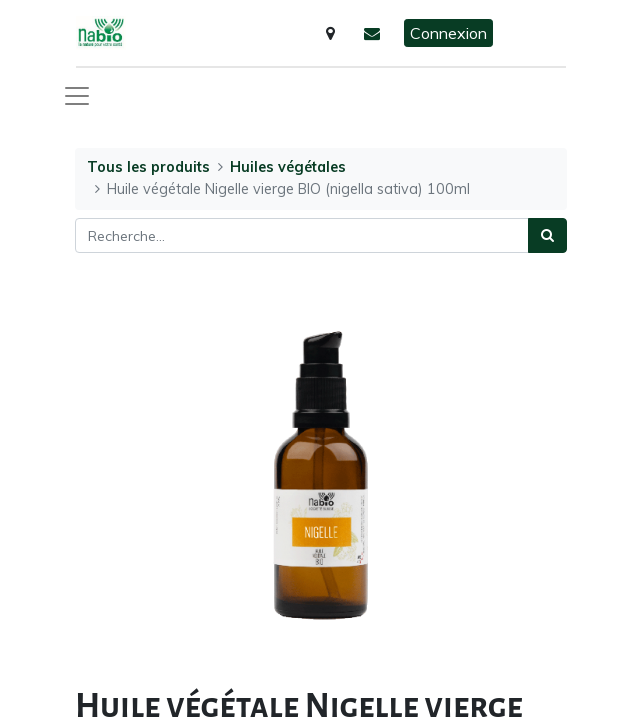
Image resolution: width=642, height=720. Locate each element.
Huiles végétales (288, 167)
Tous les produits (148, 167)
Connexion (448, 33)
